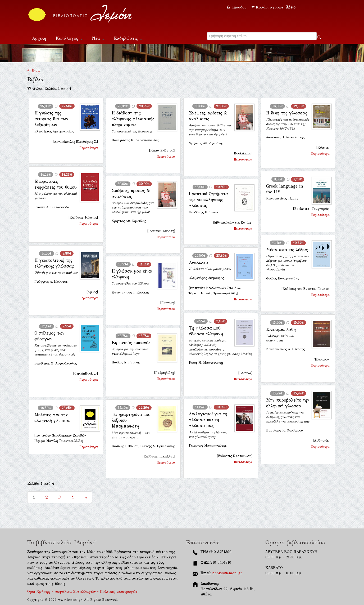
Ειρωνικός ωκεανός (131, 343)
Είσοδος (238, 7)
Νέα (98, 38)
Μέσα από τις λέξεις (287, 250)
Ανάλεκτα (199, 262)
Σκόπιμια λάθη (281, 329)
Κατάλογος (69, 38)
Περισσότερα (89, 148)
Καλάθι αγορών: (273, 7)
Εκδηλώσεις (128, 38)
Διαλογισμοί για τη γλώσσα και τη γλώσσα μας (208, 420)
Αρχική (39, 38)
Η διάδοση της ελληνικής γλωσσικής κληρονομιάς (133, 119)
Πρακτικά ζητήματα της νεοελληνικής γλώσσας (208, 200)
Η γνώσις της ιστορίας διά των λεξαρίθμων (51, 119)
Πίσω (34, 70)
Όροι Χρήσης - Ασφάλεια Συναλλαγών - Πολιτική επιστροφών (82, 592)
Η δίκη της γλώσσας (287, 113)
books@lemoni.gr (227, 573)
